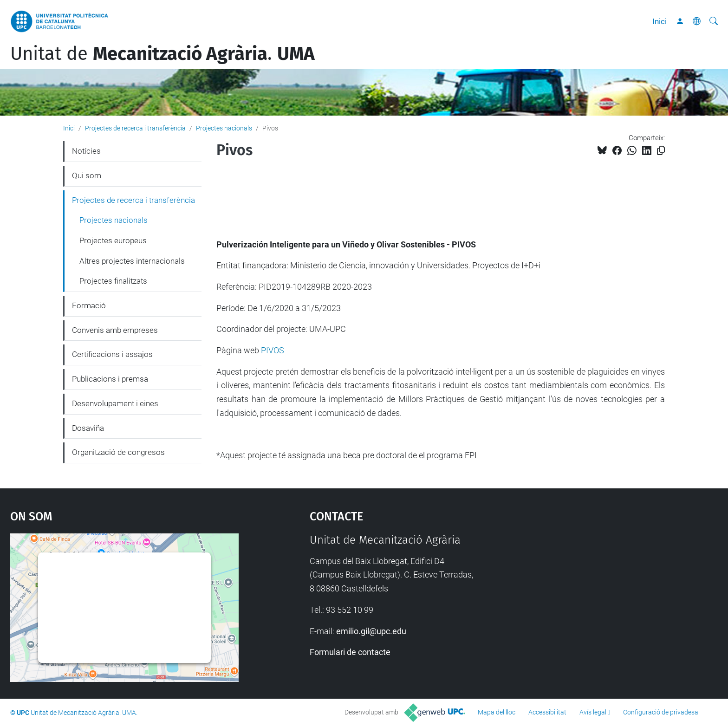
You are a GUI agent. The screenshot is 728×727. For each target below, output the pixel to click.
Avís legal (593, 712)
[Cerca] (714, 21)
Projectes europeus (113, 240)
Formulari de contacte (350, 652)
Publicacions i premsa (110, 379)
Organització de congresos (118, 452)
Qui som (87, 175)
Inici (660, 21)
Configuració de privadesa (661, 712)
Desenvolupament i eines (115, 403)
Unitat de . (162, 54)
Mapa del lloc (497, 712)
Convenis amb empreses (115, 330)
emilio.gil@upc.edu (371, 631)
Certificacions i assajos (112, 354)
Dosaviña (88, 428)
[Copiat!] (661, 151)
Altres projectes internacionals (132, 261)
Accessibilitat (547, 712)
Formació (89, 305)
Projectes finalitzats (113, 281)
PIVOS (273, 350)
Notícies (86, 151)
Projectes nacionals (224, 128)
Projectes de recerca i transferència (135, 128)
